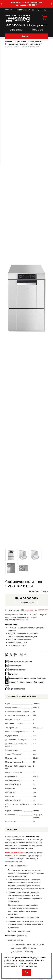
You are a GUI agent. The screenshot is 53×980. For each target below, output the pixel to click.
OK (27, 972)
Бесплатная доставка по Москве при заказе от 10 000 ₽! (26, 4)
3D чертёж (13, 674)
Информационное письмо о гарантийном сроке (28, 678)
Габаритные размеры (18, 670)
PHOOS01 (12, 628)
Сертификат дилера (17, 689)
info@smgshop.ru (37, 25)
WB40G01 (12, 634)
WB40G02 (12, 640)
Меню (8, 10)
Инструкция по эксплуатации (20, 662)
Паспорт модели (16, 666)
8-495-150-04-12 (16, 25)
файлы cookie (26, 957)
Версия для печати (39, 591)
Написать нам (37, 29)
